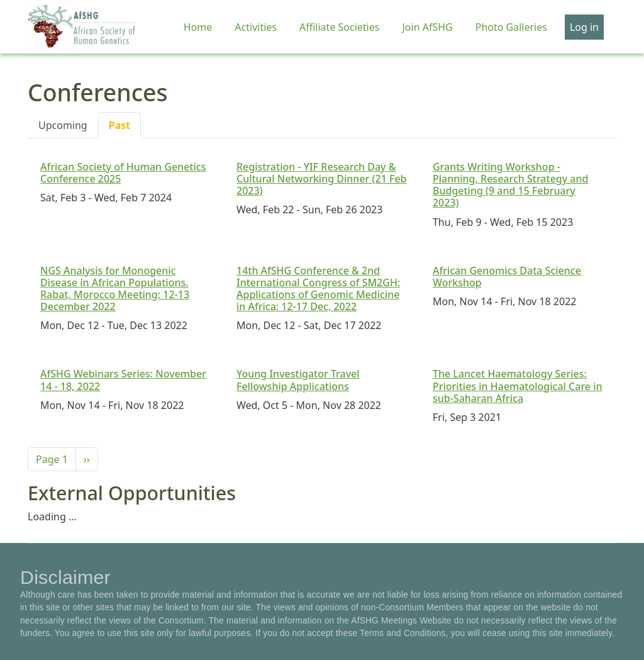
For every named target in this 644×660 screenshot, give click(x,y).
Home (198, 27)
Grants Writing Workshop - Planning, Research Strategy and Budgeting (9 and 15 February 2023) (510, 185)
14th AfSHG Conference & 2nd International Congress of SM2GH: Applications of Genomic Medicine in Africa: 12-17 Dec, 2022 (318, 289)
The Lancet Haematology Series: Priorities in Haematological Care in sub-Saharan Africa (518, 386)
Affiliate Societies (339, 27)
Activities (256, 27)
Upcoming (63, 125)
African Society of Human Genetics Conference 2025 (123, 173)
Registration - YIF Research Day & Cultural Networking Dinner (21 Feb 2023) (322, 179)
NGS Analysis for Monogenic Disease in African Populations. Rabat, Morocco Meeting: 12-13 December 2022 (115, 289)
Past (120, 125)
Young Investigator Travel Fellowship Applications (298, 380)
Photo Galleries (511, 27)
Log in (584, 27)
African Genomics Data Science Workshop (507, 277)
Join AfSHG (427, 27)
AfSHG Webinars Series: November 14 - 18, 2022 (123, 380)
